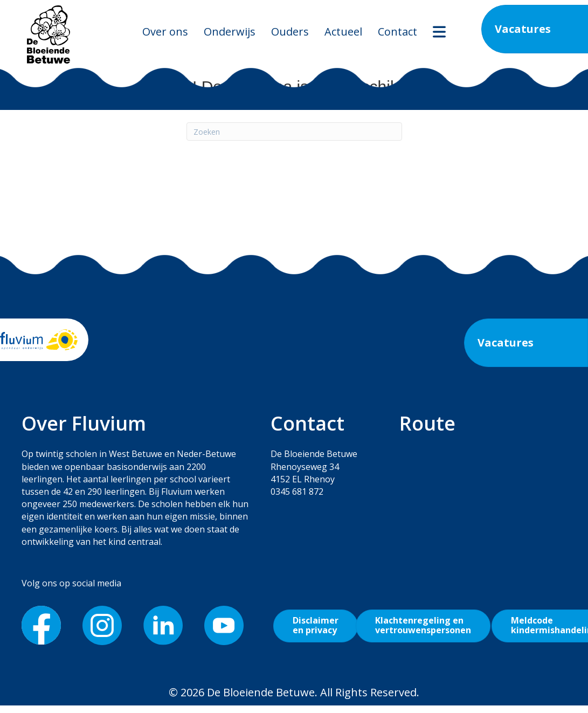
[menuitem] (439, 32)
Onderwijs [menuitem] (230, 32)
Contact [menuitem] (397, 32)
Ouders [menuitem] (290, 32)
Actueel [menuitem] (343, 32)
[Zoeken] (294, 131)
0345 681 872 (297, 492)
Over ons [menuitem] (165, 32)
